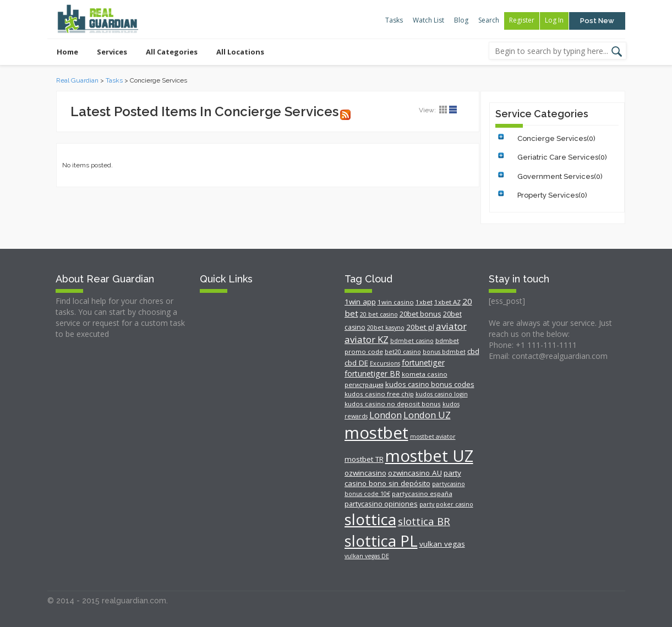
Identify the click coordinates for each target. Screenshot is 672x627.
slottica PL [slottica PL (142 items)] (381, 541)
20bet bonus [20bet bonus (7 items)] (420, 314)
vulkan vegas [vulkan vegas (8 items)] (442, 544)
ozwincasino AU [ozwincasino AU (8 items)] (415, 473)
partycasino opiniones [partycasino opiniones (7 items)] (381, 504)
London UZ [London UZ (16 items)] (427, 415)
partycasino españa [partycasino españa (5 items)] (422, 494)
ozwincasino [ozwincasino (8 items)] (365, 473)
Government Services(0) (560, 176)
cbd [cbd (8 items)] (473, 351)
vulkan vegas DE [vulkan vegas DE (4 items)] (367, 556)
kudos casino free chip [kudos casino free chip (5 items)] (379, 394)
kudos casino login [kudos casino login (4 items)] (442, 394)
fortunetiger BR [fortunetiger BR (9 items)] (372, 374)
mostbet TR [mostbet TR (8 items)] (364, 459)
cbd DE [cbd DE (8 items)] (356, 363)
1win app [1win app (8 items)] (360, 302)
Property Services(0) (552, 195)
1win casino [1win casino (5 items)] (396, 302)
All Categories (172, 52)
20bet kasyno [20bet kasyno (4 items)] (386, 328)
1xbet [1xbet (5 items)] (424, 302)
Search (489, 20)
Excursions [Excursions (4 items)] (385, 363)
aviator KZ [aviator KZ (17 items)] (367, 339)
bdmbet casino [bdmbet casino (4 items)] (412, 341)
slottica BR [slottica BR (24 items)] (424, 521)
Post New (597, 21)
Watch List (428, 20)
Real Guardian (77, 80)
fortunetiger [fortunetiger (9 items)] (423, 362)
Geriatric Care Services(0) (562, 157)
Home (67, 52)
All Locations (240, 52)
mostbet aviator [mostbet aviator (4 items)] (433, 437)
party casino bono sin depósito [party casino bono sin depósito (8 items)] (403, 478)
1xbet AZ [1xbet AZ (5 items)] (447, 302)
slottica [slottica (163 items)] (370, 519)
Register (522, 20)
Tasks (394, 20)
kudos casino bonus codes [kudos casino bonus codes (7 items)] (430, 384)
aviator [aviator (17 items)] (451, 326)
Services (112, 52)
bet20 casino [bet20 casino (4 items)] (403, 352)
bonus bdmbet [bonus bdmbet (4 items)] (444, 352)
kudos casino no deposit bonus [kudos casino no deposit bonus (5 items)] (393, 404)
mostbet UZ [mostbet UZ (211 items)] (429, 456)
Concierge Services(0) (556, 138)
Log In (554, 20)
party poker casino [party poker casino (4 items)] (446, 504)
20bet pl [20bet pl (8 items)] (420, 327)
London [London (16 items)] (386, 415)
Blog (461, 20)
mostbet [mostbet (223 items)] (376, 433)
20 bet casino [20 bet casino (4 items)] (379, 314)
